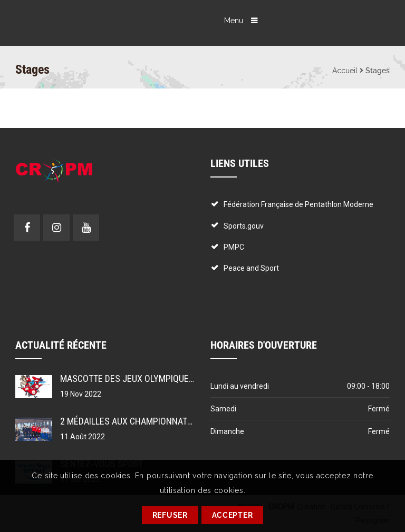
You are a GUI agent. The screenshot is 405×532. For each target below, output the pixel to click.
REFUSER (170, 515)
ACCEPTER (233, 515)
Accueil (345, 71)
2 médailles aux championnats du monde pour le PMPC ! (180, 421)
